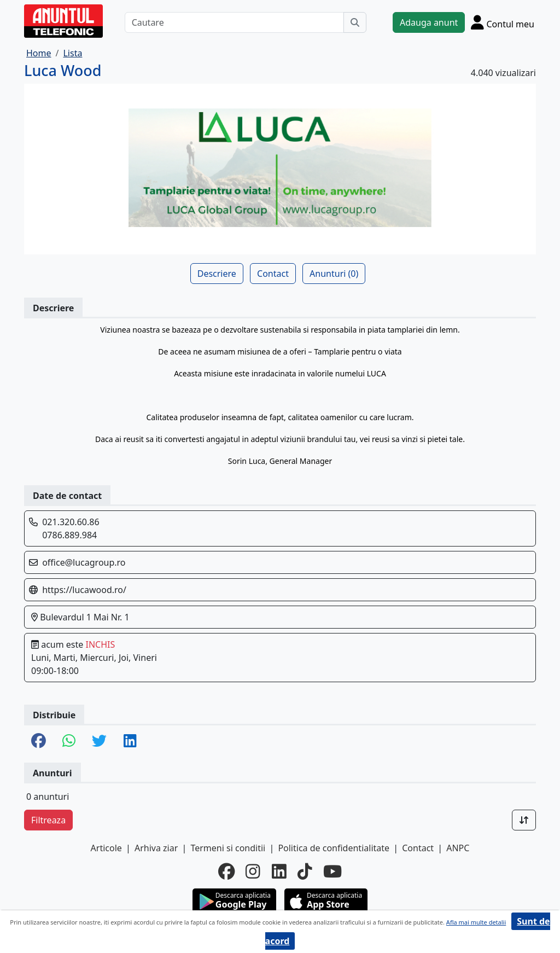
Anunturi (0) (334, 274)
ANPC (458, 848)
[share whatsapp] (69, 742)
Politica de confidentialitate (334, 848)
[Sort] (524, 820)
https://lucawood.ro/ (84, 590)
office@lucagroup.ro (84, 562)
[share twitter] (99, 742)
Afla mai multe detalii (476, 922)
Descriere (217, 274)
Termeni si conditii (228, 848)
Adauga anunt (429, 22)
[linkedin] (279, 871)
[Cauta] (355, 22)
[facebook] (226, 871)
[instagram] (253, 871)
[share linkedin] (130, 742)
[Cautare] (234, 22)
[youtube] (332, 871)
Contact (273, 274)
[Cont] (503, 22)
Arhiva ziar (156, 848)
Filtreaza (48, 820)
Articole (106, 848)
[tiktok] (305, 871)
